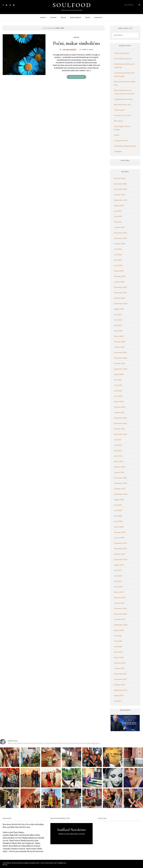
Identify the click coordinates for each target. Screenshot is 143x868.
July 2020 (118, 505)
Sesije (64, 17)
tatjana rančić (70, 49)
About (43, 17)
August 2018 (119, 630)
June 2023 (118, 320)
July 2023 (118, 314)
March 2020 (119, 527)
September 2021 (121, 434)
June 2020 (118, 510)
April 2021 (118, 456)
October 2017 (120, 685)
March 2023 (119, 336)
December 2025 (120, 184)
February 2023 (120, 342)
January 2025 (119, 227)
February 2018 (120, 663)
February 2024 (120, 276)
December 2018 (120, 608)
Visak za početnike (121, 53)
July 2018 (118, 636)
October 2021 (120, 429)
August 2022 (119, 374)
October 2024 (120, 244)
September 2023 (121, 303)
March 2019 (119, 592)
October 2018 (120, 619)
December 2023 (120, 287)
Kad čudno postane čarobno (125, 146)
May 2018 (118, 646)
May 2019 (118, 581)
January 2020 (119, 538)
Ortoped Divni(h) (121, 140)
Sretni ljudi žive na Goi (123, 59)
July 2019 (118, 570)
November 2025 (120, 189)
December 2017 (120, 674)
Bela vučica (118, 121)
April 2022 (118, 396)
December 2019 (120, 543)
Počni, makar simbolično (76, 43)
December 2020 (120, 478)
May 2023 (118, 325)
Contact (98, 17)
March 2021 (119, 461)
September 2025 (121, 200)
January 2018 (119, 668)
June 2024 (118, 254)
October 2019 (120, 554)
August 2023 (119, 309)
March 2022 (119, 401)
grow (76, 37)
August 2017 (119, 695)
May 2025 (118, 222)
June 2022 (118, 385)
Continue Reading (76, 77)
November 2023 (120, 293)
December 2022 (120, 352)
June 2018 (118, 641)
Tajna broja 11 (120, 110)
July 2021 (118, 440)
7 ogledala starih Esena (123, 99)
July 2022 (118, 380)
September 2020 (121, 494)
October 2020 (120, 489)
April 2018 (118, 652)
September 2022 (121, 369)
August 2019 (119, 565)
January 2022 (119, 412)
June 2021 (118, 445)
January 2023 (119, 347)
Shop (88, 17)
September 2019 (121, 559)
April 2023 (118, 331)
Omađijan (118, 151)
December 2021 (120, 418)
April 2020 (118, 521)
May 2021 (118, 451)
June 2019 (118, 576)
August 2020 (119, 499)
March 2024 (119, 271)
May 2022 (118, 391)
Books (54, 17)
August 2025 (119, 205)
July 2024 (118, 249)
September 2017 (121, 690)
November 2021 (120, 423)
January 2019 (119, 603)
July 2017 (118, 701)
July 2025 (118, 211)
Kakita (117, 135)
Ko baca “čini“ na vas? (122, 115)
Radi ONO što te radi (122, 104)
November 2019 (120, 548)
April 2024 (118, 265)
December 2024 (120, 233)
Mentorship (76, 17)
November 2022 (120, 358)
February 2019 (120, 597)
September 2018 (121, 625)
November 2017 (120, 679)
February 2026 (120, 178)
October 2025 (120, 195)
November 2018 (120, 614)
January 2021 (119, 472)
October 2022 (120, 363)
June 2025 (118, 216)
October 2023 (120, 298)
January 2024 (119, 282)
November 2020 (120, 483)
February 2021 (120, 467)
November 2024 (120, 238)
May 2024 (118, 260)
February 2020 (120, 532)
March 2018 (119, 657)
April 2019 (118, 587)
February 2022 (120, 407)
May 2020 (118, 516)
